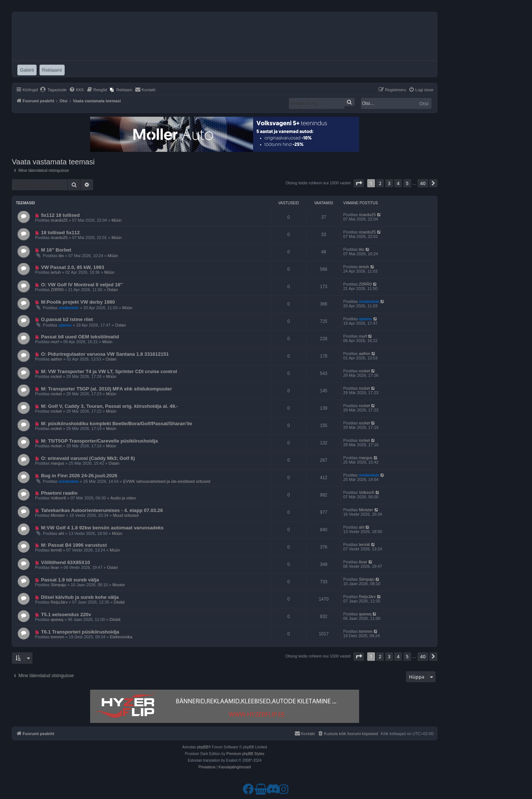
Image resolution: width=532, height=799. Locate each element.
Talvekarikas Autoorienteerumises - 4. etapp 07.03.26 (102, 510)
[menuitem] (53, 90)
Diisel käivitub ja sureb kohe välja (80, 597)
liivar (55, 567)
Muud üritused (126, 515)
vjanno (65, 325)
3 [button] (389, 183)
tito (61, 256)
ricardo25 (59, 220)
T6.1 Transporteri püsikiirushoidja (80, 632)
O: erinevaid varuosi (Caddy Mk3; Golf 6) (88, 458)
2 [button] (380, 183)
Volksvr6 (58, 498)
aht (61, 533)
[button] (359, 183)
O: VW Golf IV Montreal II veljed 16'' (82, 285)
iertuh (56, 272)
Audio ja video (123, 498)
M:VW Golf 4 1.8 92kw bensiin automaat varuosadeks (102, 528)
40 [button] (423, 183)
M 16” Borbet (56, 250)
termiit (56, 550)
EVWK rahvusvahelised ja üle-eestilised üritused (167, 481)
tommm (57, 637)
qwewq (57, 619)
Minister (58, 515)
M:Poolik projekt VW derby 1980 (78, 302)
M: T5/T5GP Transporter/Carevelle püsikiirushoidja (99, 441)
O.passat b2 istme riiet (67, 319)
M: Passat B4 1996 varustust (74, 545)
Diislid (119, 602)
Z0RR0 (57, 290)
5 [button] (407, 183)
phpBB (202, 747)
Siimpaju (58, 585)
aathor (56, 359)
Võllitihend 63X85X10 (66, 562)
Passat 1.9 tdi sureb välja (70, 580)
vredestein (69, 308)
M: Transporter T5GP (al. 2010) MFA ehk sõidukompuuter (107, 389)
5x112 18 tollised (60, 215)
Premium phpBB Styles (245, 754)
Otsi (424, 103)
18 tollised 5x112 (60, 233)
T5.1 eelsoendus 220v (66, 614)
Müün (117, 220)
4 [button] (398, 183)
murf (55, 342)
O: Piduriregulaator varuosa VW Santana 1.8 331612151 (105, 354)
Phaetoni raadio (59, 493)
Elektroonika (121, 637)
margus (57, 463)
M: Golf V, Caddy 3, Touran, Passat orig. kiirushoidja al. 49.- (110, 406)
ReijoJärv (59, 602)
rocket (56, 376)
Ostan (112, 290)
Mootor (119, 585)
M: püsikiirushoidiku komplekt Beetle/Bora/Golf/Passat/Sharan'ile (117, 424)
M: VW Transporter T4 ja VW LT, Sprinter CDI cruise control (109, 371)
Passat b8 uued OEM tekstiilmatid (80, 337)
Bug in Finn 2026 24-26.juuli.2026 (79, 476)
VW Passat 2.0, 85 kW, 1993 (73, 267)
